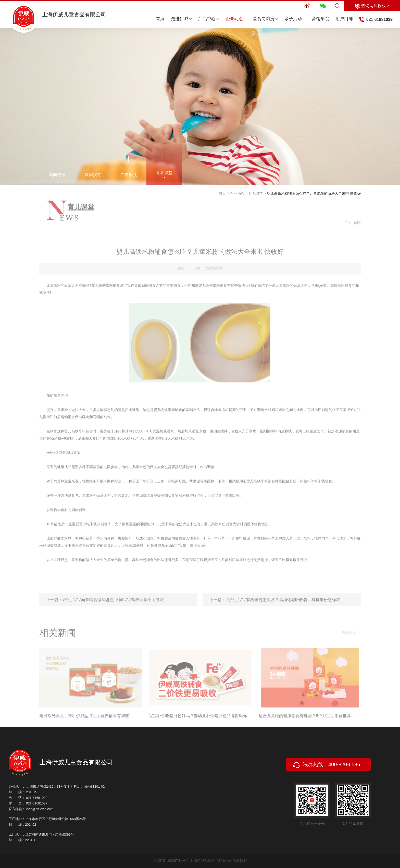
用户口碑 (344, 19)
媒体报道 (93, 175)
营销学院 (320, 19)
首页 (160, 19)
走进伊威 (181, 19)
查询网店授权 (372, 6)
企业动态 (236, 19)
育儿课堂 (164, 173)
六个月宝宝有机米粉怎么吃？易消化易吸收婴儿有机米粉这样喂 (283, 609)
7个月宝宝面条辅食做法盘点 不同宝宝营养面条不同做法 (113, 609)
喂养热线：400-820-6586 (327, 765)
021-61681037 (37, 803)
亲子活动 (295, 19)
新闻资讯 (57, 175)
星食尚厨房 (265, 19)
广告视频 (129, 175)
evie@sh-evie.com (40, 809)
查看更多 (351, 642)
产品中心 (209, 19)
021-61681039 (379, 20)
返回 (353, 232)
